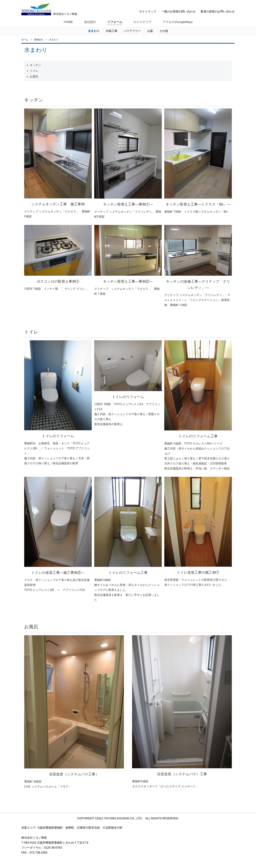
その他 (164, 31)
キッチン (36, 65)
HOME (67, 22)
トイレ (34, 71)
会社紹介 (89, 22)
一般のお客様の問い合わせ (178, 11)
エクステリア (142, 22)
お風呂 (34, 77)
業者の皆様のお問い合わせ (218, 11)
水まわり (94, 31)
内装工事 (112, 31)
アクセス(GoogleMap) (178, 22)
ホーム (25, 40)
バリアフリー (132, 31)
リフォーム (114, 22)
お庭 (150, 31)
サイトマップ (148, 11)
